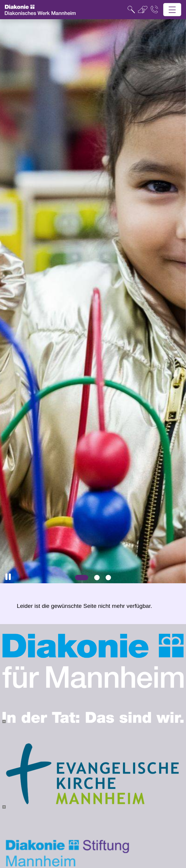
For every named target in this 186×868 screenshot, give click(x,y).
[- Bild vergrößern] (4, 721)
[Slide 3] (108, 578)
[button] (8, 577)
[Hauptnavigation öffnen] (172, 10)
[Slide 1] (82, 578)
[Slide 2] (97, 578)
